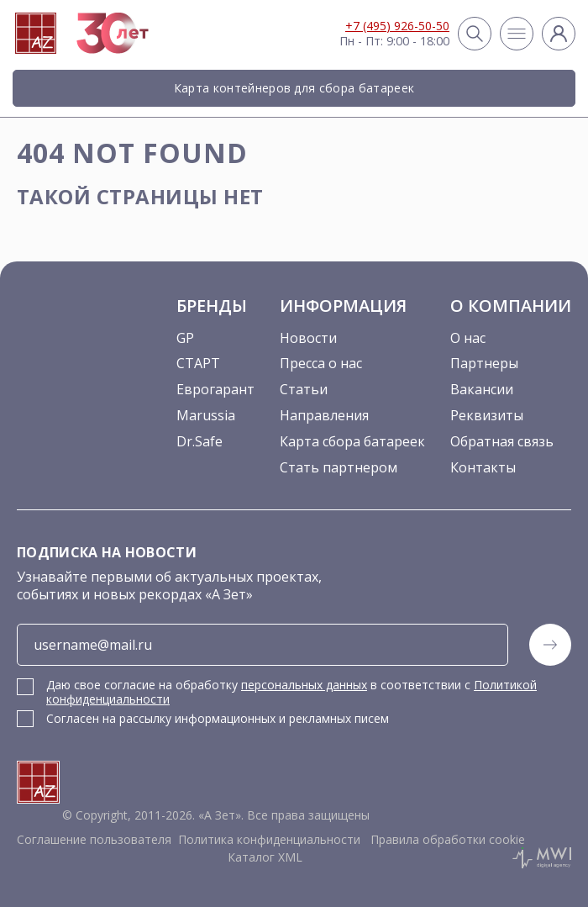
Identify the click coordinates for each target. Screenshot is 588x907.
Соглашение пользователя (94, 839)
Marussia (206, 415)
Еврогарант (215, 389)
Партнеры (484, 363)
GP (185, 338)
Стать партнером (339, 467)
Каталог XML (265, 857)
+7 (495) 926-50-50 (397, 26)
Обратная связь (502, 441)
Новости (308, 338)
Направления (324, 415)
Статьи (304, 389)
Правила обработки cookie (446, 839)
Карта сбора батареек (352, 441)
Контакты (483, 467)
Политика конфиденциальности (269, 839)
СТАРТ (198, 363)
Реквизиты (487, 415)
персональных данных (304, 685)
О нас (468, 338)
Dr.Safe (199, 441)
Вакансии (482, 389)
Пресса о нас (321, 363)
